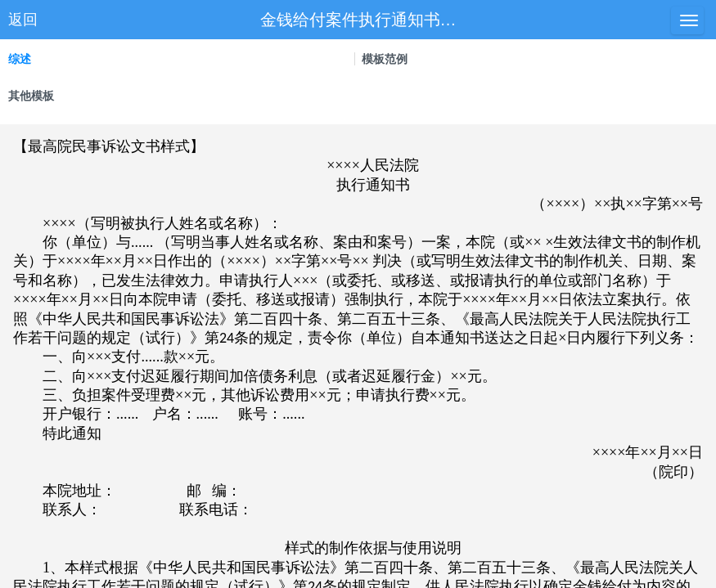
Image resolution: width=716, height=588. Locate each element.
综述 (20, 59)
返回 (23, 20)
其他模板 (31, 96)
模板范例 (385, 59)
